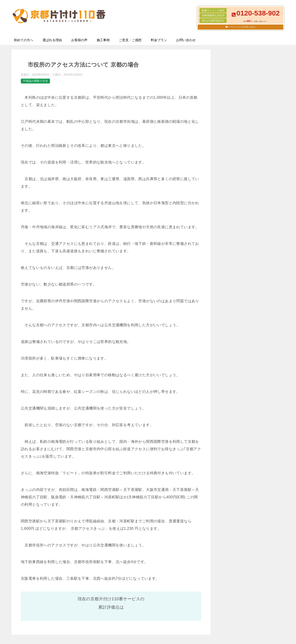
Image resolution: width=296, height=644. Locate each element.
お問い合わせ (186, 40)
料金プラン (159, 40)
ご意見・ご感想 (130, 40)
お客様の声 (79, 40)
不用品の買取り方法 (35, 81)
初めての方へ (24, 40)
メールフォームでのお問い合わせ (241, 27)
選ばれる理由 (52, 40)
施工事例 (103, 40)
